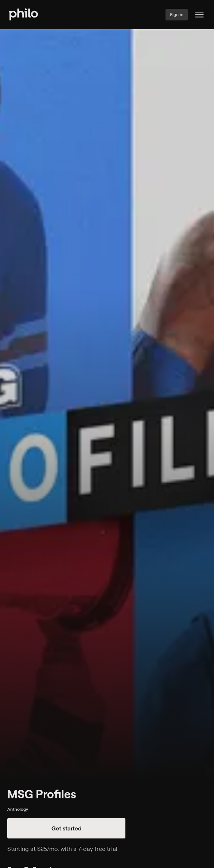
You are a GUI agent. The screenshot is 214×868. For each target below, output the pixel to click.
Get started (67, 828)
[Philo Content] (199, 15)
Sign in (177, 14)
